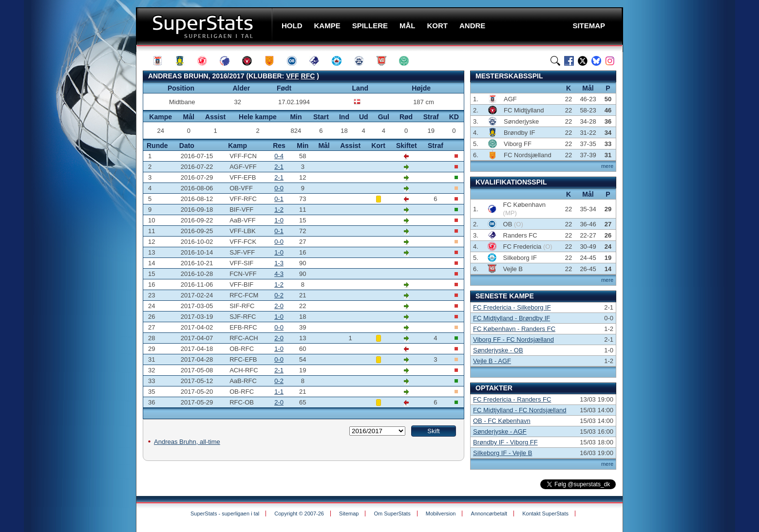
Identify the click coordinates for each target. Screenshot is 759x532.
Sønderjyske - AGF (500, 431)
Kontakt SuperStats (545, 514)
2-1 (279, 167)
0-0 (279, 188)
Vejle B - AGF (492, 361)
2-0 (279, 306)
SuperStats (205, 26)
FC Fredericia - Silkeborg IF (512, 307)
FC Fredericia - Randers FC (512, 399)
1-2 (279, 210)
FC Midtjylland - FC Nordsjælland (520, 410)
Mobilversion (441, 514)
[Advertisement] (77, 192)
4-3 (279, 274)
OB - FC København (502, 421)
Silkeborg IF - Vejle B (503, 453)
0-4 (279, 156)
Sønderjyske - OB (498, 350)
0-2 (279, 295)
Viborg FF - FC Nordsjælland (513, 339)
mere (607, 166)
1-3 (279, 263)
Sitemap (349, 514)
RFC (308, 76)
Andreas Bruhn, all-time (187, 442)
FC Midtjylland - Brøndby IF (512, 318)
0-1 (279, 199)
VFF (292, 76)
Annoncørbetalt (489, 514)
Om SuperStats (392, 514)
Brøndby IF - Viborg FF (505, 442)
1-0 (279, 220)
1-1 (279, 392)
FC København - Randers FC (514, 329)
